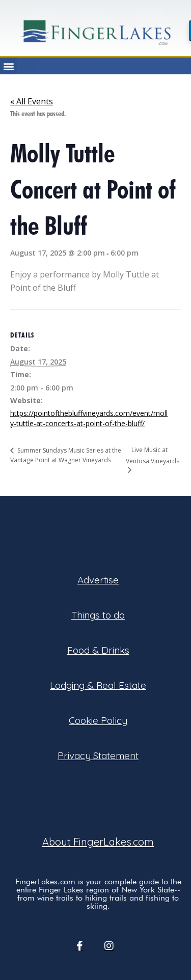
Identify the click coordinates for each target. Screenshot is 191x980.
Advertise (98, 580)
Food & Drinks (98, 650)
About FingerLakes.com (98, 842)
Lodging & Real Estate (98, 685)
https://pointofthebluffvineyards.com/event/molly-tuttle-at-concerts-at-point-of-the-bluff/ (89, 418)
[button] (8, 66)
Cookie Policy (98, 720)
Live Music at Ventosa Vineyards (153, 455)
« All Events (32, 101)
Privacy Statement (98, 755)
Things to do (98, 615)
